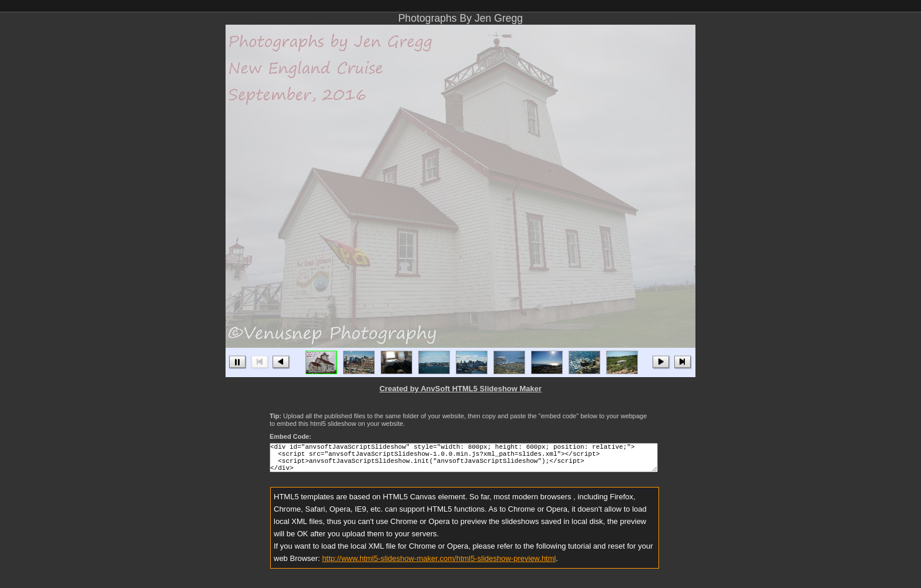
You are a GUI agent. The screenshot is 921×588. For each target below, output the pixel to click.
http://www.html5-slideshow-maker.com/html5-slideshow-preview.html (439, 565)
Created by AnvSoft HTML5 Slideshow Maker (460, 389)
